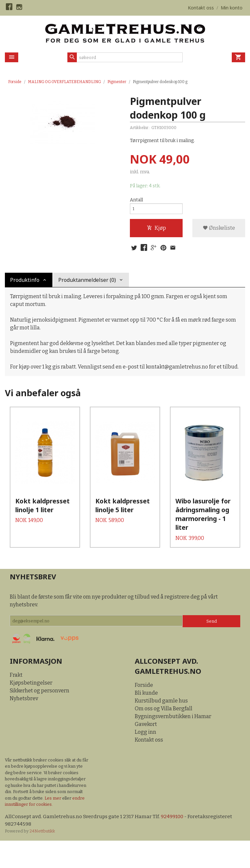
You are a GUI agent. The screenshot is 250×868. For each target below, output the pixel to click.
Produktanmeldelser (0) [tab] (87, 283)
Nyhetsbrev (24, 725)
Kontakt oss (149, 766)
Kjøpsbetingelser (31, 709)
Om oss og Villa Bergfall (164, 735)
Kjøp (156, 230)
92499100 (175, 843)
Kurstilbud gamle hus (161, 727)
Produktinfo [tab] (25, 283)
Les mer (53, 825)
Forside (15, 82)
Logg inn (146, 758)
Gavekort (146, 751)
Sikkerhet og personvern (40, 717)
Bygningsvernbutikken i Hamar (173, 743)
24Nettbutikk (42, 858)
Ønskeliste (219, 230)
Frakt (16, 701)
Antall (136, 200)
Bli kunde (146, 719)
